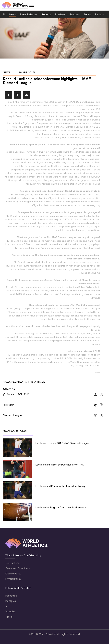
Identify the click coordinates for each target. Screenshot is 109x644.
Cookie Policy (13, 574)
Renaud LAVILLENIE (18, 394)
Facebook (11, 596)
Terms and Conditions (18, 568)
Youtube (10, 611)
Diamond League (12, 415)
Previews (60, 14)
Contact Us (12, 563)
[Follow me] (4, 394)
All (4, 14)
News (13, 14)
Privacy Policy (13, 579)
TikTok (9, 617)
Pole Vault (8, 405)
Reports (46, 14)
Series (87, 14)
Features (75, 14)
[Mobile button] (32, 5)
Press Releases (29, 14)
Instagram (11, 601)
